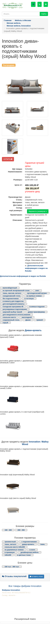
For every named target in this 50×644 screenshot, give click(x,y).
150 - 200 (8, 530)
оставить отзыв (36, 577)
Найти (44, 14)
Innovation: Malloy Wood (35, 443)
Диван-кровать (33, 330)
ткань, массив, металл (12, 293)
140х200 (8, 555)
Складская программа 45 (13, 307)
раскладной (27, 317)
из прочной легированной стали (16, 290)
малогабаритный (10, 288)
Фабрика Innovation (11, 590)
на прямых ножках (34, 296)
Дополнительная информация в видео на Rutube (36, 268)
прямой (40, 320)
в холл (32, 550)
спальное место (9, 317)
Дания (28, 320)
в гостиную (29, 299)
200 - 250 (21, 530)
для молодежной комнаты (14, 304)
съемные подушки (37, 307)
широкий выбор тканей (12, 312)
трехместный (10, 542)
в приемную (10, 552)
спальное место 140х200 (15, 547)
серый (5, 323)
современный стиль (11, 320)
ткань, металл (10, 544)
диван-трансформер (36, 312)
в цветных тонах (24, 555)
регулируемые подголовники (15, 309)
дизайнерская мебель (30, 552)
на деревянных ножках (14, 550)
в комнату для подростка (13, 301)
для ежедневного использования (16, 315)
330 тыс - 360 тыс (12, 567)
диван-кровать (28, 544)
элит (37, 290)
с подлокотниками (29, 542)
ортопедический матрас (37, 293)
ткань (42, 544)
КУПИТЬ (8, 159)
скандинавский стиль (12, 296)
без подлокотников (11, 299)
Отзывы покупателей (14, 576)
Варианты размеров (38, 211)
